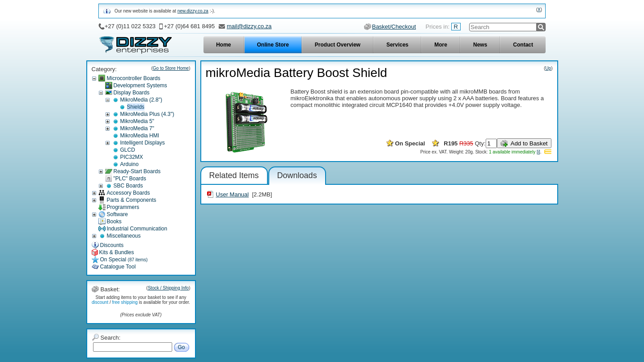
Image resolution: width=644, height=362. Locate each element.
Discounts (112, 245)
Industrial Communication (137, 229)
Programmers (123, 207)
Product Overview (338, 45)
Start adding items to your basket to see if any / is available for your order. (141, 300)
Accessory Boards (129, 193)
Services (397, 45)
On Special (124, 260)
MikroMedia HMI (140, 136)
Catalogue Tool (118, 267)
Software (117, 214)
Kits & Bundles (117, 252)
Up (548, 68)
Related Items (234, 175)
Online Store (273, 45)
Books (114, 221)
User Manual (233, 194)
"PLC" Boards (130, 179)
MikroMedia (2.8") (141, 100)
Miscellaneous (124, 236)
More (441, 45)
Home (223, 45)
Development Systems (140, 85)
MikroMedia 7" (137, 128)
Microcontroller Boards (134, 78)
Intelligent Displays (143, 143)
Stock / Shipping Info (168, 288)
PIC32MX (132, 157)
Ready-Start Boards (137, 171)
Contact (523, 45)
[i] (538, 152)
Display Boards (132, 93)
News (480, 45)
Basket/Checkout (394, 27)
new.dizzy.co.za (193, 11)
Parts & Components (132, 200)
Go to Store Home (171, 68)
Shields (136, 107)
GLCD (128, 150)
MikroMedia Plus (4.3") (147, 114)
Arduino (129, 164)
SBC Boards (128, 186)
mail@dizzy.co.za (249, 26)
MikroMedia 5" (137, 121)
